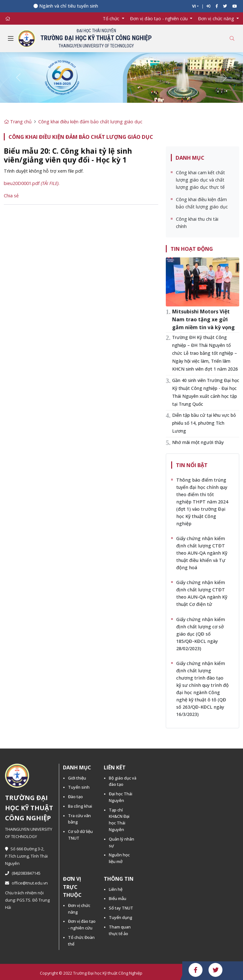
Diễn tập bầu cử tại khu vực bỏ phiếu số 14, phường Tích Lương (204, 423)
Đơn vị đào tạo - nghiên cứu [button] (159, 18)
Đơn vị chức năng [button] (217, 18)
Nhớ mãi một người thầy (198, 442)
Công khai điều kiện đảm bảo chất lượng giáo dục (90, 122)
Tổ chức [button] (112, 18)
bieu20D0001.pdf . (32, 183)
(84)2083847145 (23, 873)
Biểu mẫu (118, 898)
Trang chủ (18, 122)
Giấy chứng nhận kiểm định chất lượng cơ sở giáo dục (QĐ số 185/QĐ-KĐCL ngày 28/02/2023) (201, 634)
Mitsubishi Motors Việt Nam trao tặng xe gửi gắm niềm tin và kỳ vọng (203, 319)
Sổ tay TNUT (121, 908)
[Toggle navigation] (11, 39)
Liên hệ (116, 889)
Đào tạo (75, 797)
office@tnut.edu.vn (26, 883)
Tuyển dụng (121, 917)
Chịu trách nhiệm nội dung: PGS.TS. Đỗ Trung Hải (27, 900)
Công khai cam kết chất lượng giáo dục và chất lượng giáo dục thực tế (200, 180)
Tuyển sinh (79, 787)
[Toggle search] (232, 38)
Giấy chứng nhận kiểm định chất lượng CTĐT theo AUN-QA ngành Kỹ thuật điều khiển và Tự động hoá (202, 553)
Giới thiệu (77, 778)
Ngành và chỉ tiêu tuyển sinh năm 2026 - (84, 6)
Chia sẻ (11, 196)
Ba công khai (80, 806)
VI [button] (194, 6)
